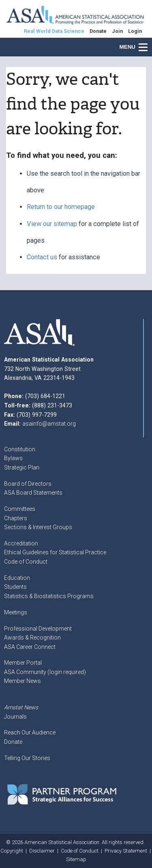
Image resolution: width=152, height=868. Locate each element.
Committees (20, 509)
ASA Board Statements (33, 493)
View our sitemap (52, 224)
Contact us (42, 257)
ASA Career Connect (30, 647)
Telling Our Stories (27, 758)
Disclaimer (42, 851)
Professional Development (38, 629)
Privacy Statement (126, 851)
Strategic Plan (22, 467)
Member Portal (23, 663)
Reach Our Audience (30, 732)
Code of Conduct (26, 562)
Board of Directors (28, 484)
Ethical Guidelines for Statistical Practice (55, 552)
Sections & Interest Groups (38, 527)
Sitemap (76, 859)
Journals (15, 717)
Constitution (20, 449)
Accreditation (21, 543)
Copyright (12, 851)
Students (15, 587)
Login (135, 31)
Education (17, 578)
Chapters (16, 518)
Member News (22, 681)
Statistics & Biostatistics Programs (49, 596)
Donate (13, 742)
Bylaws (13, 458)
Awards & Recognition (32, 638)
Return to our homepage (61, 207)
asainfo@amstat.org (49, 424)
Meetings (16, 612)
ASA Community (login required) (45, 672)
